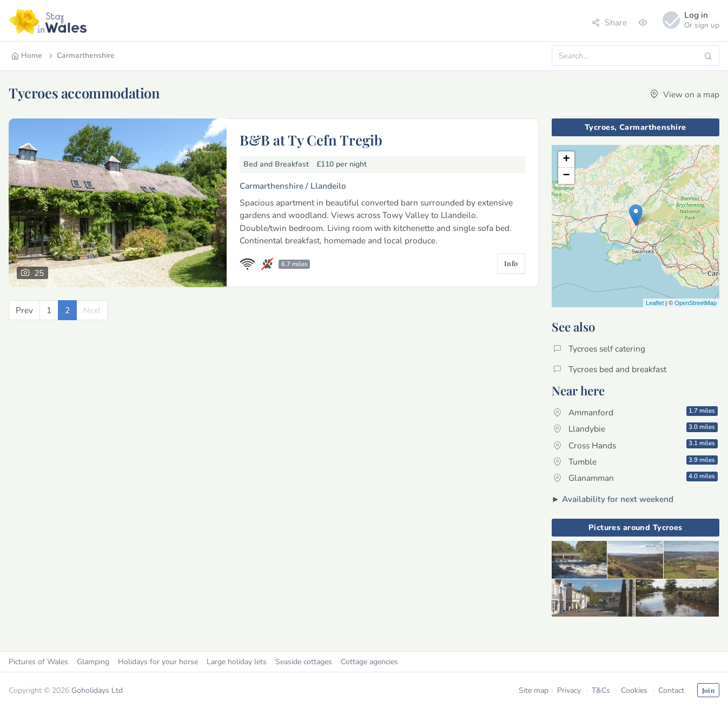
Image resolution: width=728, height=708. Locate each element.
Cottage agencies (369, 662)
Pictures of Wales (38, 662)
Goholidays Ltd (97, 690)
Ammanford (636, 412)
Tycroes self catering (599, 349)
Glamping (93, 662)
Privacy (569, 690)
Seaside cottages (304, 662)
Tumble (636, 461)
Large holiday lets (237, 662)
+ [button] (566, 160)
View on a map (685, 94)
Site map (534, 690)
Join (708, 690)
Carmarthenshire (81, 55)
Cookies (634, 690)
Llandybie (636, 428)
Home (27, 55)
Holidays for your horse (158, 662)
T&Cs (601, 690)
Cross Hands (636, 445)
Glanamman (636, 478)
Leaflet (655, 303)
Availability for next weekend (618, 499)
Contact (671, 690)
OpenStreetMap (696, 303)
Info (511, 263)
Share (609, 22)
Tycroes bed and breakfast (610, 369)
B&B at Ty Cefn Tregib (311, 140)
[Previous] (24, 310)
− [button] (566, 176)
